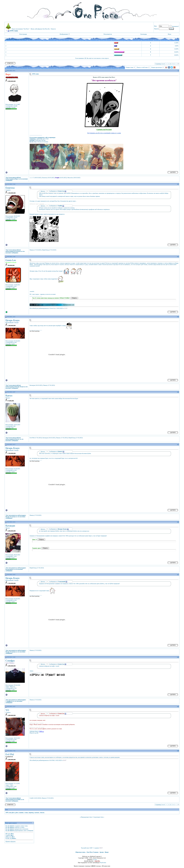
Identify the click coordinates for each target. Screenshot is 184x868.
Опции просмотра (156, 67)
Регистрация (23, 34)
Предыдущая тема (86, 817)
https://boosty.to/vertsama (41, 142)
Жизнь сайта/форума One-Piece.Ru (40, 29)
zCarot (95, 859)
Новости (53, 29)
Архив (102, 852)
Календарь (144, 34)
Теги (6, 810)
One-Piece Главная (93, 852)
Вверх (107, 852)
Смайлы (8, 835)
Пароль (156, 29)
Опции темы (129, 67)
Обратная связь (80, 852)
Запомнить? (174, 26)
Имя (155, 26)
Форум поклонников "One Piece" (21, 29)
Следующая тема (98, 817)
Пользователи (108, 34)
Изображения (64, 34)
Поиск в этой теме (142, 67)
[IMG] (7, 837)
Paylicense (103, 862)
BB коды (8, 834)
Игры (169, 34)
